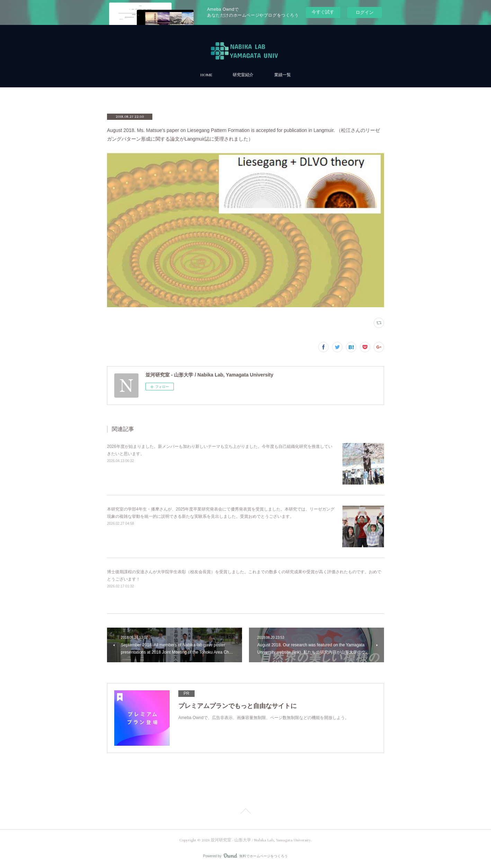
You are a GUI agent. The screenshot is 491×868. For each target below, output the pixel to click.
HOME (206, 75)
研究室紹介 (243, 75)
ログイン (365, 12)
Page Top (245, 812)
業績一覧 (283, 75)
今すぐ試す (323, 12)
